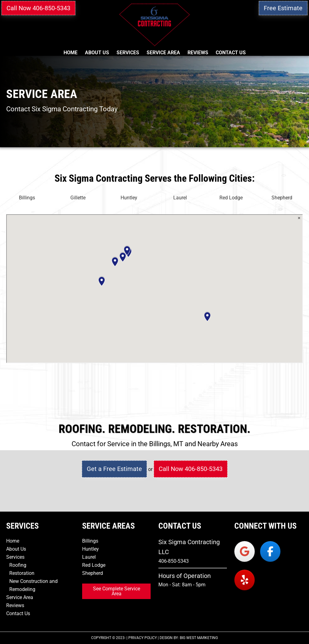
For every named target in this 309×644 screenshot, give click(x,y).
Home (13, 541)
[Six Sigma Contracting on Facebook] (270, 551)
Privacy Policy (143, 638)
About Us (16, 549)
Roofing (18, 565)
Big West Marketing (199, 638)
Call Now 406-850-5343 (38, 8)
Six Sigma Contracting (154, 25)
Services (15, 557)
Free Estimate (283, 8)
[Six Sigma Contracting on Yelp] (245, 580)
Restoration (22, 573)
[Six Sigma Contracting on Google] (245, 551)
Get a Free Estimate (114, 469)
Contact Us (18, 613)
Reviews (15, 605)
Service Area (20, 597)
